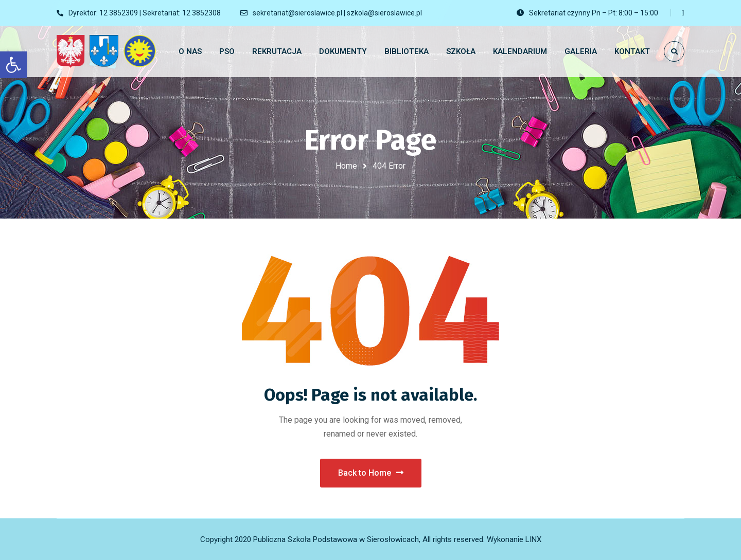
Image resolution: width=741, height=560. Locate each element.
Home (346, 166)
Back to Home (371, 473)
